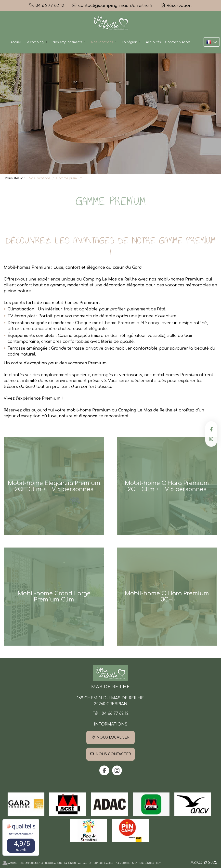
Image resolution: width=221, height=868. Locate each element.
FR (212, 42)
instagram (211, 439)
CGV (158, 863)
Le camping (35, 42)
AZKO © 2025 (204, 863)
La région (130, 42)
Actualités (153, 42)
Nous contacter (113, 754)
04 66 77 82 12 (115, 714)
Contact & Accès (178, 42)
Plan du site (123, 863)
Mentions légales (143, 863)
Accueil (16, 42)
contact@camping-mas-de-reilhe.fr (116, 6)
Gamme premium (69, 178)
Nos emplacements (67, 42)
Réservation (179, 6)
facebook (211, 429)
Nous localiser (113, 737)
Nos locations (102, 42)
